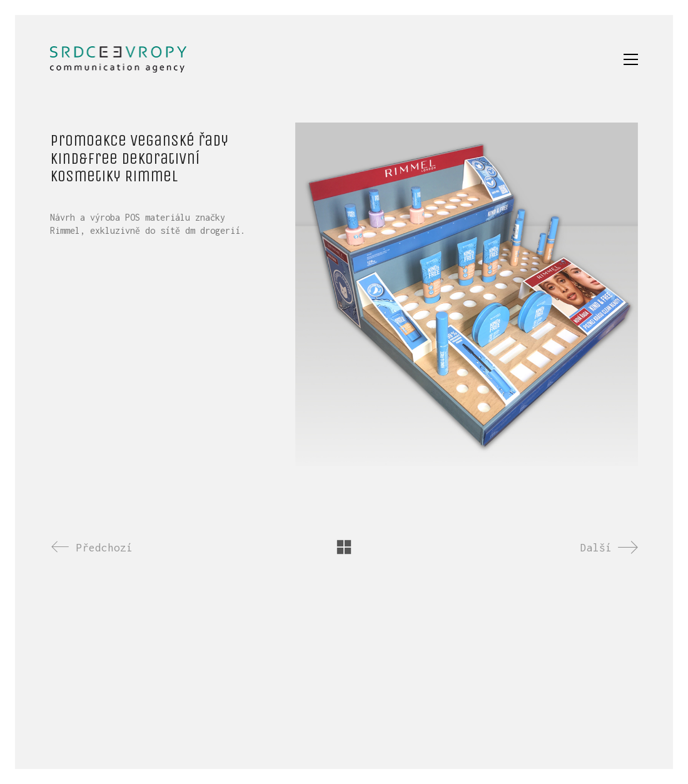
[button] (631, 59)
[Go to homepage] (118, 59)
